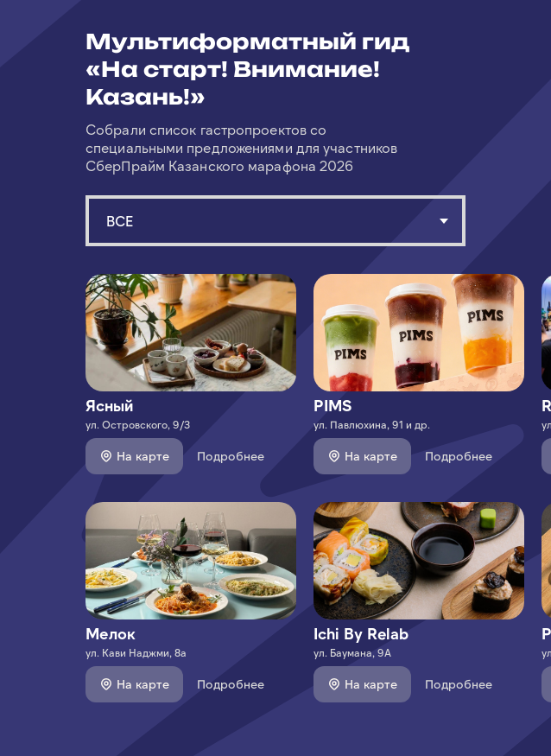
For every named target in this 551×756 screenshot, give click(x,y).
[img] (191, 333)
